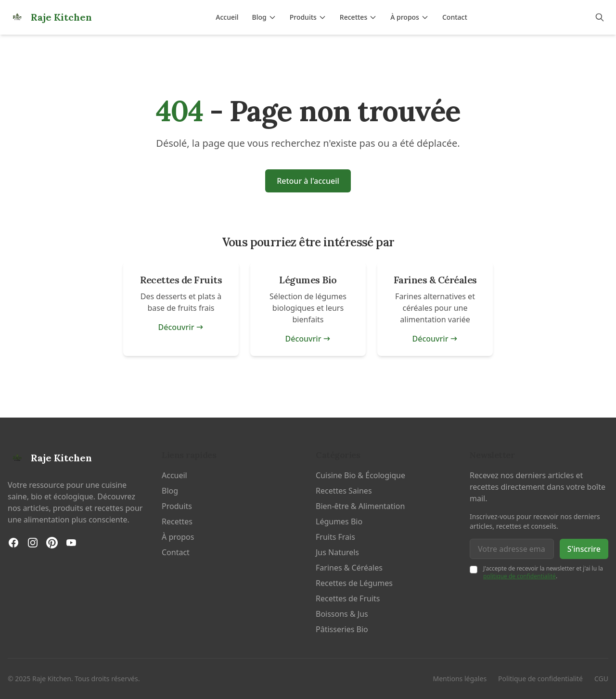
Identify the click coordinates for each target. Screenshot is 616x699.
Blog (264, 17)
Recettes (358, 17)
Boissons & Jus (342, 614)
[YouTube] (71, 543)
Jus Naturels (337, 552)
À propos (410, 17)
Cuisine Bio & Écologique (360, 475)
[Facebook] (13, 543)
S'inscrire (584, 549)
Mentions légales (460, 679)
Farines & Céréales (349, 568)
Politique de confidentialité (540, 679)
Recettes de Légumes (354, 583)
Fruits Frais (335, 537)
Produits (308, 17)
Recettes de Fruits (348, 598)
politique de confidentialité (520, 576)
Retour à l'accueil (308, 181)
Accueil (227, 17)
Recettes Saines (344, 491)
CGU (601, 679)
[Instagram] (33, 543)
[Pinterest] (52, 543)
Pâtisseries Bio (342, 629)
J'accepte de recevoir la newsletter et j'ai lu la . (543, 572)
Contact (455, 17)
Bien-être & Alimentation (360, 506)
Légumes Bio (339, 521)
